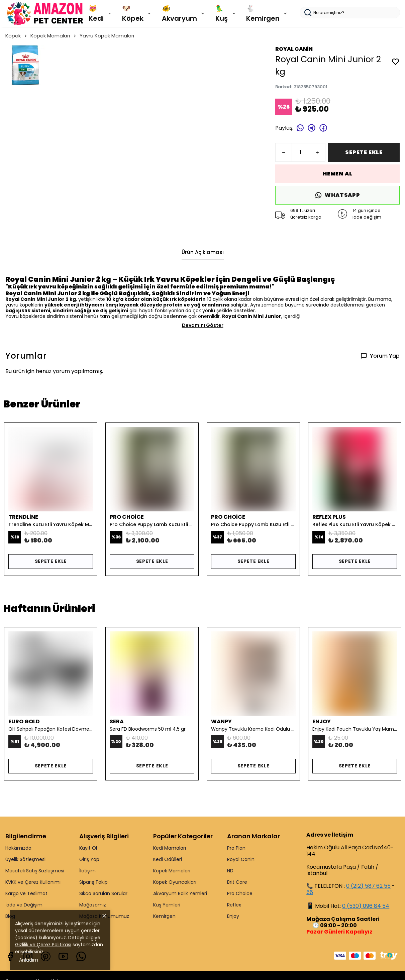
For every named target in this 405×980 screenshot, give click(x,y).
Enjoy (233, 916)
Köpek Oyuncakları (175, 882)
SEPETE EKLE (364, 152)
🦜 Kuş (226, 13)
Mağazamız (93, 905)
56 (310, 892)
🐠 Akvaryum (184, 13)
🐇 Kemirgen (267, 13)
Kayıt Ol (88, 848)
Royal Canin (241, 859)
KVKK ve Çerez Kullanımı (33, 882)
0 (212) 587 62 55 (368, 886)
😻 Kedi (100, 13)
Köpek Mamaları (54, 36)
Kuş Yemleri (167, 905)
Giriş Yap (89, 859)
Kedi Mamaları (170, 848)
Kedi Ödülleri (168, 859)
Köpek (17, 36)
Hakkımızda (18, 848)
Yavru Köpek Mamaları (107, 36)
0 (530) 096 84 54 (366, 906)
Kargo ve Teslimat (26, 893)
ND (230, 871)
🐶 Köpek (137, 13)
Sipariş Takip (93, 882)
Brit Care (237, 882)
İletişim (87, 871)
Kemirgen (164, 916)
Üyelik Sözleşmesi (25, 859)
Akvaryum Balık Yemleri (180, 893)
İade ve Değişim (24, 905)
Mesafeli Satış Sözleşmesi (35, 871)
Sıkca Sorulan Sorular (103, 893)
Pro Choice (240, 893)
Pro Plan (236, 848)
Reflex (234, 905)
